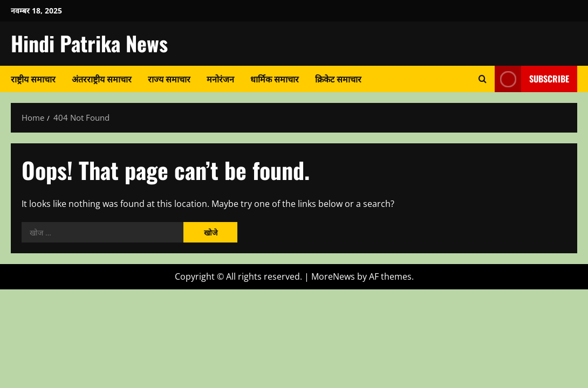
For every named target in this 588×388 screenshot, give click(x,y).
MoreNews (333, 276)
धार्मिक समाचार (275, 79)
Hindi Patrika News (89, 43)
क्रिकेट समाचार (338, 79)
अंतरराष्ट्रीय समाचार (102, 79)
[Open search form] (483, 79)
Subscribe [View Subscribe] (532, 79)
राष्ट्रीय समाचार (33, 79)
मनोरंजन (220, 79)
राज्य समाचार (169, 79)
